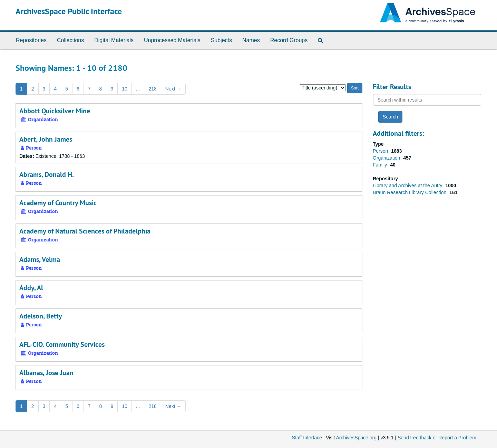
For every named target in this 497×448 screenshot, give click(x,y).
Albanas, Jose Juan (46, 373)
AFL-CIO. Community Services (62, 344)
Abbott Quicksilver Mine (55, 111)
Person (381, 151)
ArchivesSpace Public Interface (69, 11)
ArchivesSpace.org (356, 438)
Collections (70, 40)
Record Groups (289, 40)
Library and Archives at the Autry (408, 185)
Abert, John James (46, 139)
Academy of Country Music (58, 203)
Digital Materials (114, 40)
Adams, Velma (40, 259)
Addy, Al (31, 288)
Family (381, 165)
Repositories (31, 40)
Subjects (221, 40)
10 (125, 89)
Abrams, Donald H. (47, 174)
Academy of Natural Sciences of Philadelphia (85, 231)
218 (152, 89)
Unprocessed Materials (172, 40)
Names (251, 40)
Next (173, 89)
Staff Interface (307, 438)
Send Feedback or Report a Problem (437, 438)
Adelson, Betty (41, 316)
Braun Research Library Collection (410, 192)
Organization (387, 158)
